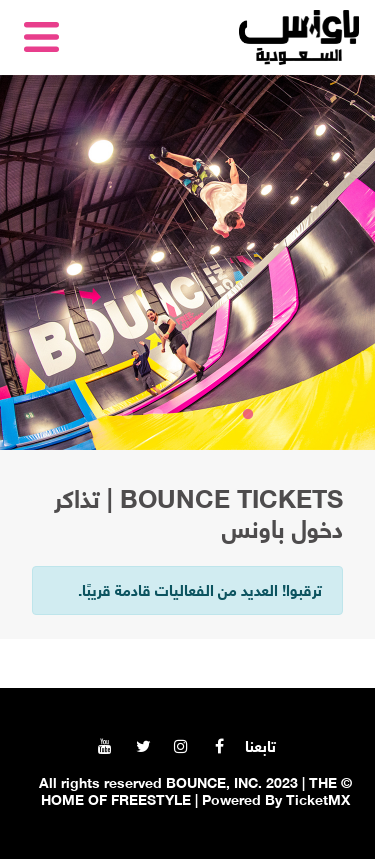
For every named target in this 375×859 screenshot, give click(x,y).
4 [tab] (158, 415)
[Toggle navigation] (44, 37)
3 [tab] (188, 415)
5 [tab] (128, 415)
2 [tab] (218, 415)
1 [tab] (248, 415)
